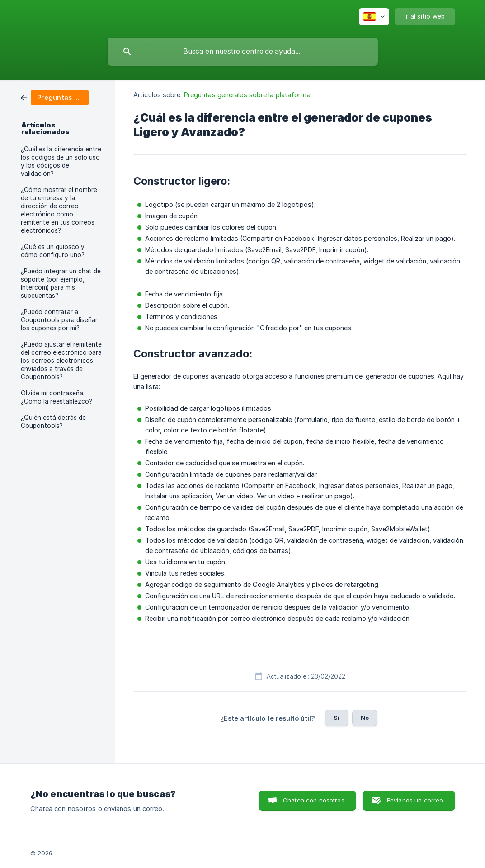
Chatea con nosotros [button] (314, 800)
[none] (374, 17)
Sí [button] (337, 718)
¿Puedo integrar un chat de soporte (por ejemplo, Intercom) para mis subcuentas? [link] (61, 283)
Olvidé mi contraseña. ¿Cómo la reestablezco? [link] (57, 397)
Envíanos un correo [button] (415, 800)
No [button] (365, 718)
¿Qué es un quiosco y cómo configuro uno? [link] (53, 251)
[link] (55, 97)
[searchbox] (243, 52)
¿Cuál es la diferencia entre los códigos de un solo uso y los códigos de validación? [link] (61, 161)
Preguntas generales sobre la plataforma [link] (247, 95)
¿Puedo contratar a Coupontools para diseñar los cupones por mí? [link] (59, 320)
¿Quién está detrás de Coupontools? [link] (53, 422)
